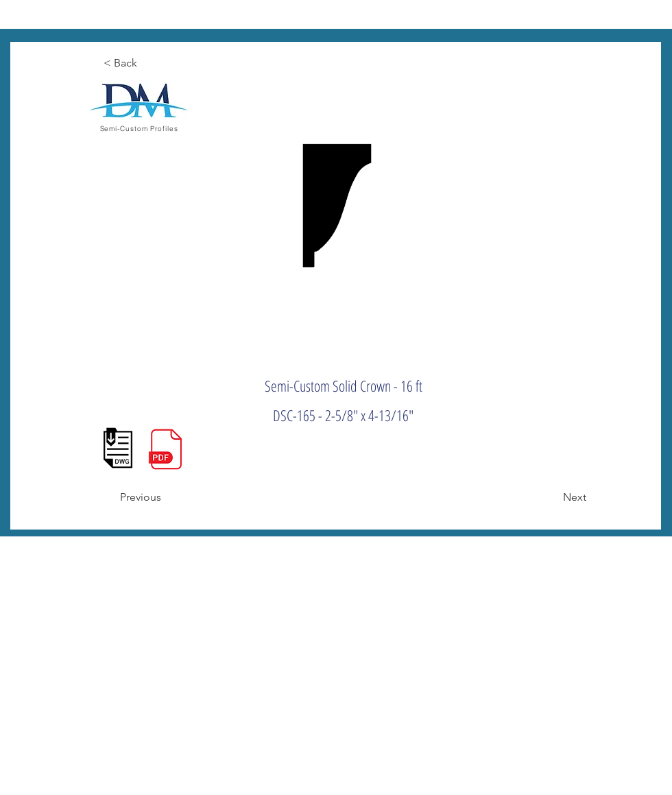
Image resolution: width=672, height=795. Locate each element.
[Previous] (165, 497)
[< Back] (149, 63)
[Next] (552, 497)
